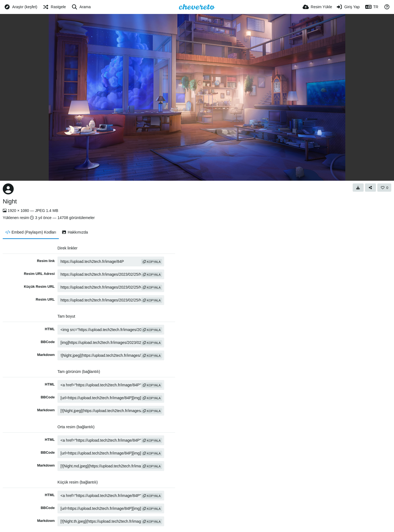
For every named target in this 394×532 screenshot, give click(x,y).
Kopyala (152, 262)
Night (10, 201)
